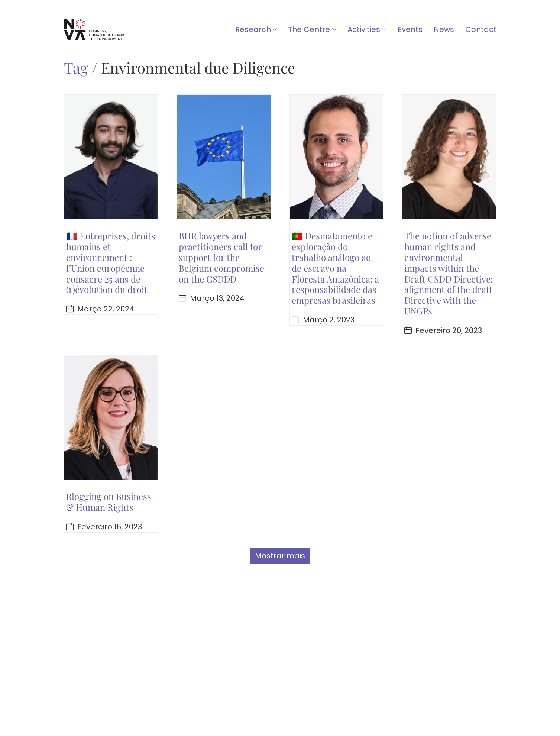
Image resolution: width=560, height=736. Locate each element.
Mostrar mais (280, 556)
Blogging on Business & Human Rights (109, 502)
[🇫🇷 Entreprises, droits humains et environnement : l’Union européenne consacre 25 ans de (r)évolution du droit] (111, 157)
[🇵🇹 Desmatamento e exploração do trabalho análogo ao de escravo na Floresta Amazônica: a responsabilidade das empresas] (337, 157)
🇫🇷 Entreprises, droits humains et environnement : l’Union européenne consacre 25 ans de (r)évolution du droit (111, 262)
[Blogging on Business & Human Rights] (111, 418)
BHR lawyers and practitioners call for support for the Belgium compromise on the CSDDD (221, 257)
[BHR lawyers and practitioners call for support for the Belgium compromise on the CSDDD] (224, 157)
